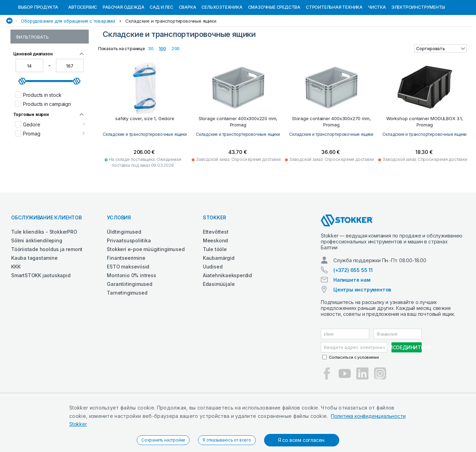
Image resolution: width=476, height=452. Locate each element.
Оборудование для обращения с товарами (68, 57)
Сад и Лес (161, 43)
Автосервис (83, 43)
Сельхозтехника (222, 43)
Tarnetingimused (127, 329)
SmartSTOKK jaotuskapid (41, 311)
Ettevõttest (216, 268)
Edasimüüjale (219, 320)
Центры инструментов (362, 325)
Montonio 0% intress (131, 311)
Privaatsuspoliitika (129, 276)
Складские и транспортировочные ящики (171, 57)
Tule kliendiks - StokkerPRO (44, 268)
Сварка (188, 43)
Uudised (213, 302)
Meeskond (215, 276)
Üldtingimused (124, 268)
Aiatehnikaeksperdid (227, 311)
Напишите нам (352, 316)
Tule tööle (215, 285)
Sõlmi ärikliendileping (37, 276)
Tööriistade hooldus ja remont (47, 285)
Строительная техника (334, 43)
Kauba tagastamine (34, 294)
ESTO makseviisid (128, 302)
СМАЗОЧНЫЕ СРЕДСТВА (274, 43)
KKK (16, 302)
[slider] (22, 117)
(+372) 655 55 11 (353, 306)
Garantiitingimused (129, 320)
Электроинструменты (418, 43)
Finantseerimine (126, 294)
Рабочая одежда (123, 43)
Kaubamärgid (219, 294)
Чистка (377, 43)
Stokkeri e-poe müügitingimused (146, 285)
